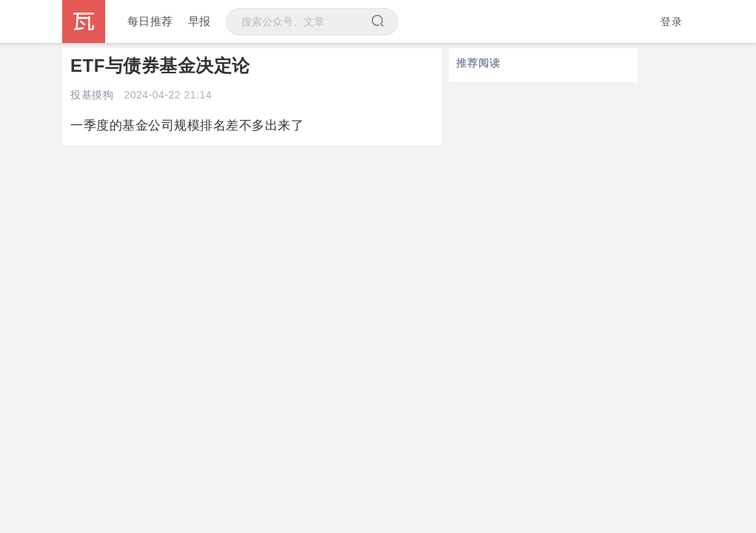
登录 (671, 21)
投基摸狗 (92, 95)
